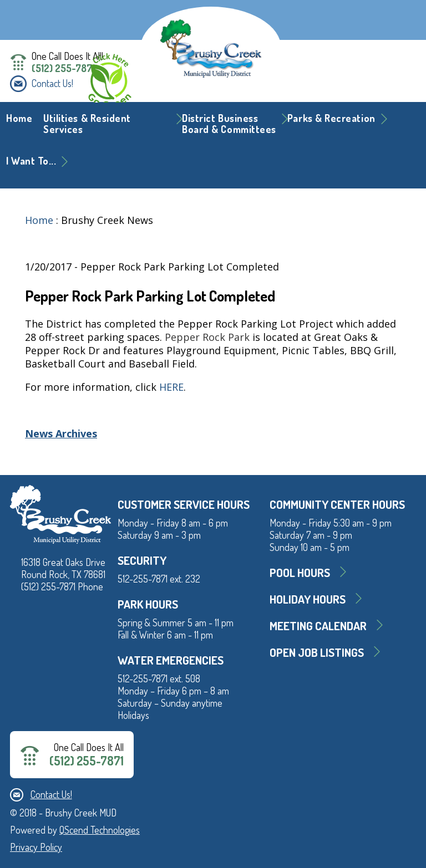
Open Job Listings (317, 652)
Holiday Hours (308, 599)
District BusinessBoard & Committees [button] (229, 124)
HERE (171, 387)
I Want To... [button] (31, 161)
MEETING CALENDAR (318, 626)
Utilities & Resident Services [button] (87, 124)
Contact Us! (52, 83)
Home (19, 118)
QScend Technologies (100, 830)
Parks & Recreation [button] (331, 118)
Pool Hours (300, 572)
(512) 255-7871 (63, 68)
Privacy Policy (36, 847)
